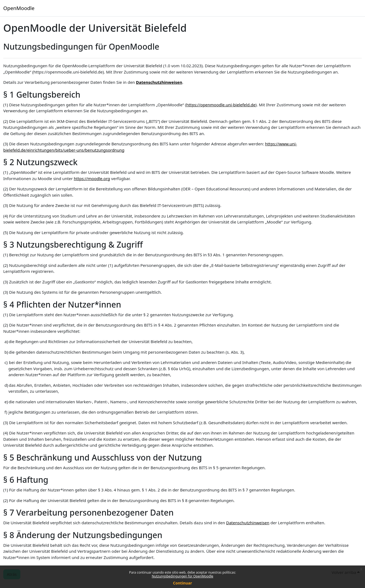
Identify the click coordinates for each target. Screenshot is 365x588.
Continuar (183, 583)
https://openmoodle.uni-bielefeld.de (221, 105)
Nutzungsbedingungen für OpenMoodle (182, 576)
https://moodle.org (92, 178)
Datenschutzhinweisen (159, 82)
